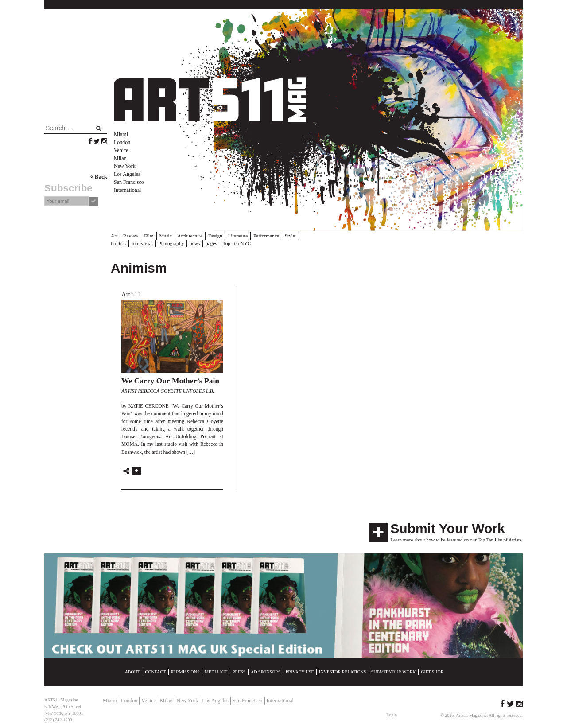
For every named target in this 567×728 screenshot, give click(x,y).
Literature (235, 236)
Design (213, 236)
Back (99, 177)
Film (148, 236)
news (173, 243)
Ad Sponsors (266, 672)
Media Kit (216, 672)
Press (239, 672)
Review (130, 236)
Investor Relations (342, 672)
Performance (263, 236)
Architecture (188, 236)
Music (164, 236)
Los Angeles (127, 174)
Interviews (121, 243)
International (127, 190)
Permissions (185, 672)
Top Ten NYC (214, 243)
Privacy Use (300, 672)
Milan (120, 158)
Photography (149, 243)
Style (286, 236)
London (122, 142)
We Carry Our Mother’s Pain (170, 380)
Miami (121, 134)
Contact (155, 672)
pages (189, 243)
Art (114, 236)
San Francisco (129, 182)
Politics (304, 236)
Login (392, 714)
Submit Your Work (447, 528)
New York (125, 166)
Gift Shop (432, 672)
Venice (121, 150)
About (132, 672)
